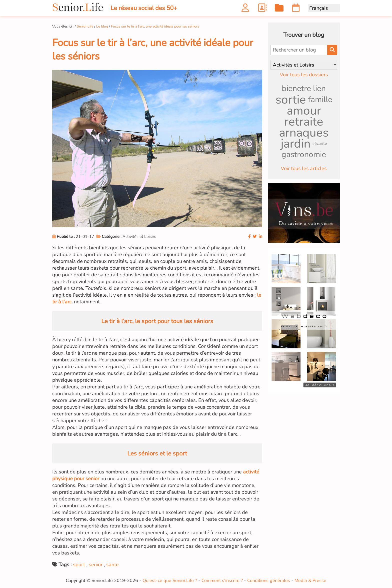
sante (112, 565)
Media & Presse (310, 580)
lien (319, 88)
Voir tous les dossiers (304, 75)
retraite (304, 122)
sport (79, 565)
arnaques (304, 133)
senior (96, 565)
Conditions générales (269, 580)
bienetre (296, 88)
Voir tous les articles (304, 168)
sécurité (320, 144)
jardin (296, 144)
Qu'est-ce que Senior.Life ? (170, 580)
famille (320, 99)
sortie (291, 100)
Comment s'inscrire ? (222, 580)
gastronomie (304, 154)
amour (304, 111)
